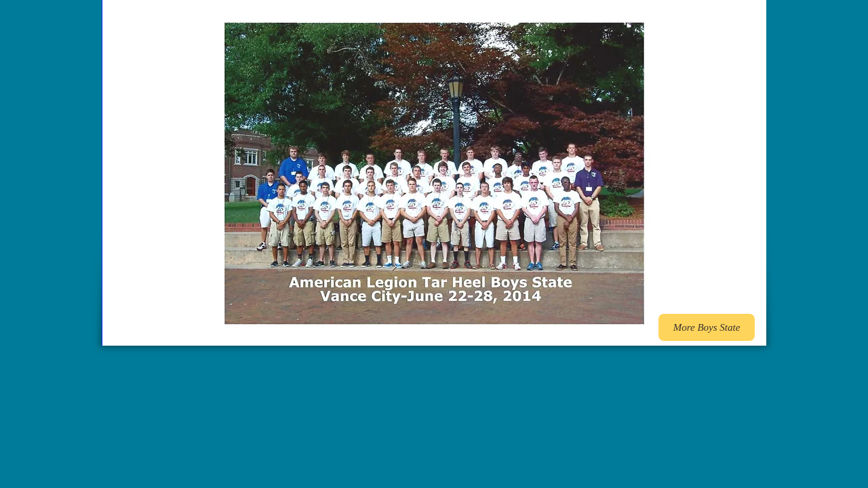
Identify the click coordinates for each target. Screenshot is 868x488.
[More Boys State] (707, 327)
